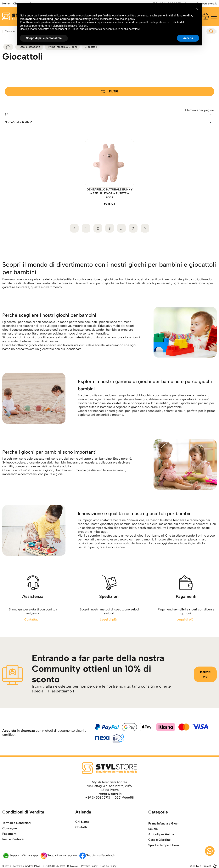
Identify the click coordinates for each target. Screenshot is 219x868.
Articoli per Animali (162, 843)
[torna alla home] (8, 47)
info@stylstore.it (109, 794)
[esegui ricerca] (211, 31)
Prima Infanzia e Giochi (164, 832)
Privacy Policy (89, 866)
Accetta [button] (188, 38)
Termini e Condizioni (17, 830)
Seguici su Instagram (58, 855)
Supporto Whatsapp (20, 855)
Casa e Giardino (159, 849)
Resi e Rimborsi (13, 846)
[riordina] (109, 114)
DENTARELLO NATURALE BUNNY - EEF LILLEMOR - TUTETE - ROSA (110, 193)
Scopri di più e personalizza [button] (44, 38)
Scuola (153, 838)
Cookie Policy (108, 866)
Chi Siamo (82, 825)
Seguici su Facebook (97, 855)
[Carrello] (206, 16)
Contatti (81, 830)
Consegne (10, 835)
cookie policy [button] (127, 19)
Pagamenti (10, 841)
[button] (197, 9)
